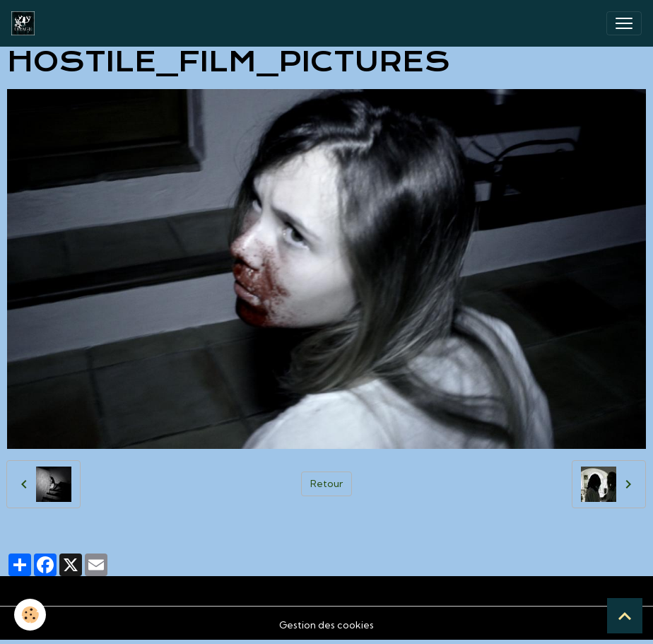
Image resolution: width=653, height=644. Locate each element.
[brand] (26, 23)
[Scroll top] (625, 616)
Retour (326, 484)
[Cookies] (30, 615)
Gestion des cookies (326, 625)
